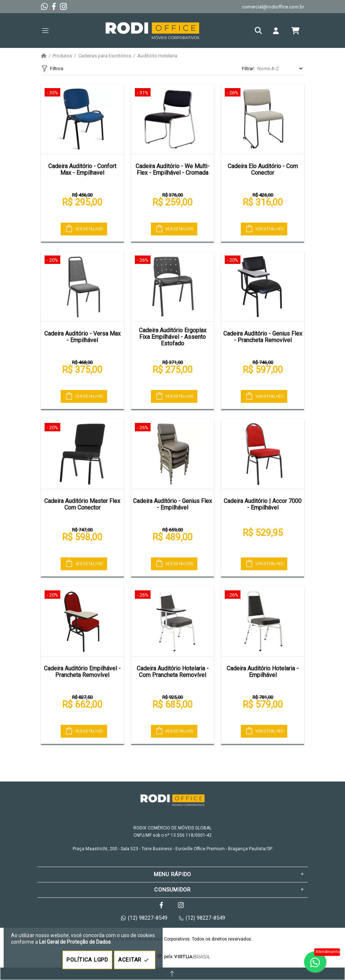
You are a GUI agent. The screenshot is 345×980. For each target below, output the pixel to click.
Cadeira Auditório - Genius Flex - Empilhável (172, 504)
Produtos (62, 56)
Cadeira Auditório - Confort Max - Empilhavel (82, 169)
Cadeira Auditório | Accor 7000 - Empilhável (263, 504)
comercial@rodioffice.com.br (273, 7)
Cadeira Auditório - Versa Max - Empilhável (82, 337)
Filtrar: (248, 69)
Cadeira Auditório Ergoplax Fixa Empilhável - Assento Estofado (173, 337)
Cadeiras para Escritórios (105, 56)
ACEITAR (135, 960)
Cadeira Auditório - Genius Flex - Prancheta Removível (263, 337)
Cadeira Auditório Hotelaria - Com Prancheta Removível (173, 672)
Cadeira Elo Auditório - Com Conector (263, 169)
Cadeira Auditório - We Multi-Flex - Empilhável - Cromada (172, 169)
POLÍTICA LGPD (87, 960)
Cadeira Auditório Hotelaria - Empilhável (263, 672)
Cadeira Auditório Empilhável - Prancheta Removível (82, 672)
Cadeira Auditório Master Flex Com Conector (82, 504)
